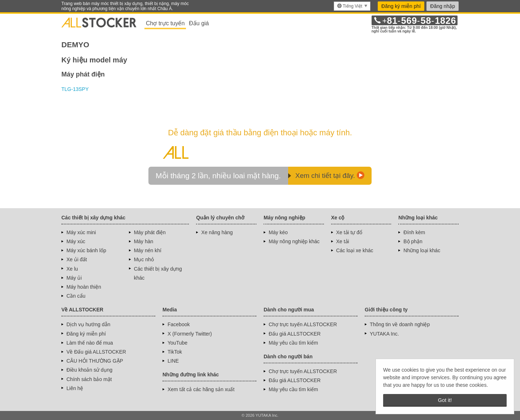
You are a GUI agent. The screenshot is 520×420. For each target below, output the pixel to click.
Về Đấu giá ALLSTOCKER (96, 352)
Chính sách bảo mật (89, 379)
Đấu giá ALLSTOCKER (295, 334)
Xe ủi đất (77, 259)
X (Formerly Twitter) (190, 334)
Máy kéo (278, 232)
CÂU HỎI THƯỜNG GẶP (95, 361)
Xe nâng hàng (217, 232)
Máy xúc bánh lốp (86, 250)
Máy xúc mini (81, 232)
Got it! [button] (445, 400)
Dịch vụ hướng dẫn (88, 324)
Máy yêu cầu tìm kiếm (293, 343)
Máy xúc (76, 241)
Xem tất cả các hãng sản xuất (201, 389)
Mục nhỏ (144, 259)
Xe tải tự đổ (349, 232)
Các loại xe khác (355, 250)
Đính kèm (414, 232)
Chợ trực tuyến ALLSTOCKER (303, 324)
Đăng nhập (443, 6)
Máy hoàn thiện (84, 287)
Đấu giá (199, 23)
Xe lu (72, 269)
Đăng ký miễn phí (401, 6)
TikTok (175, 352)
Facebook (179, 324)
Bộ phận (413, 241)
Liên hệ (75, 388)
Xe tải (343, 241)
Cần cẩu (76, 296)
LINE (173, 361)
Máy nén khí (148, 250)
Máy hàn (144, 241)
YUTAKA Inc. (384, 334)
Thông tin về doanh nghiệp (400, 324)
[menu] (352, 6)
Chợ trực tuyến (165, 23)
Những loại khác (422, 250)
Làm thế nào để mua (90, 343)
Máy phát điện (150, 232)
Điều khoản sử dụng (89, 370)
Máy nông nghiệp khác (294, 241)
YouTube (177, 343)
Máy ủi (74, 278)
